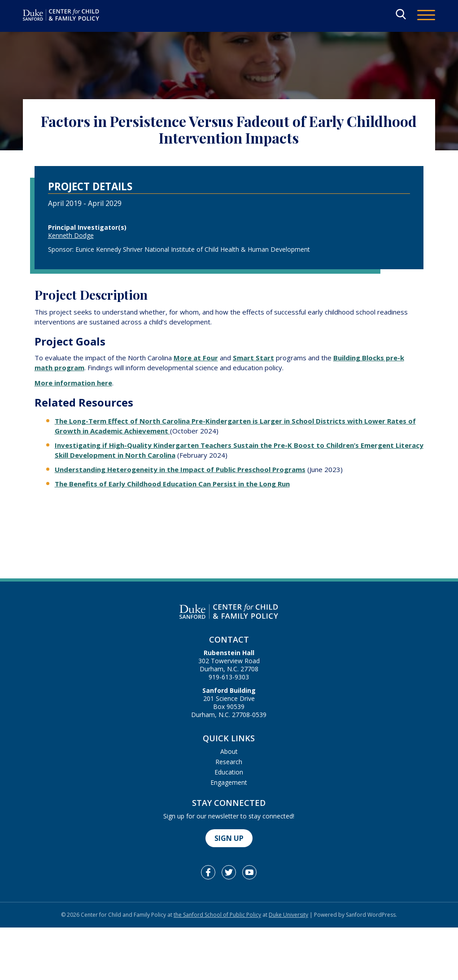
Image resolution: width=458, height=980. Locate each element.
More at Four (196, 358)
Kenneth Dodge (71, 235)
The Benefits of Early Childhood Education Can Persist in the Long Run (172, 484)
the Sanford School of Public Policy (217, 915)
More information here (73, 383)
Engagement (229, 782)
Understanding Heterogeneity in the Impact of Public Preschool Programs (180, 469)
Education (229, 772)
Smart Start (253, 358)
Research (229, 762)
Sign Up (229, 838)
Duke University (288, 915)
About (229, 751)
